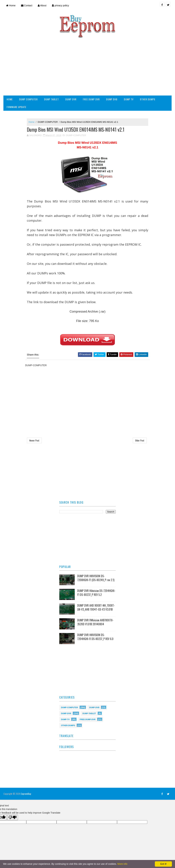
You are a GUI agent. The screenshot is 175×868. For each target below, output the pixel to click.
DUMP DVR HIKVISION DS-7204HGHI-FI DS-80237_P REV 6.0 (95, 637)
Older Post (140, 440)
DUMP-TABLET (89, 713)
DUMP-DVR (66, 713)
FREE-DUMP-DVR (88, 719)
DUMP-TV (65, 719)
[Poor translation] (12, 817)
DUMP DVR (71, 99)
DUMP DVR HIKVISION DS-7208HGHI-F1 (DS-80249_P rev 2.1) (96, 578)
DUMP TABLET (51, 99)
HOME (10, 99)
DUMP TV (129, 99)
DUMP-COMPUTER (48, 122)
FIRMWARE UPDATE (16, 107)
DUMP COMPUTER (28, 99)
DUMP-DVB (94, 707)
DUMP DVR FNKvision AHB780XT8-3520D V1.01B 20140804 (95, 622)
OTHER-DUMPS (68, 725)
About (42, 5)
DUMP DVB (112, 99)
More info (122, 864)
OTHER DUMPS (148, 99)
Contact (27, 5)
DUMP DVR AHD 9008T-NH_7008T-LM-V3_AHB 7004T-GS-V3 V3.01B (96, 607)
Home (11, 5)
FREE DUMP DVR (91, 99)
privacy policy (60, 5)
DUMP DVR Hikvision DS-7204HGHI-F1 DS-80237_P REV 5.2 (96, 593)
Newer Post (34, 440)
